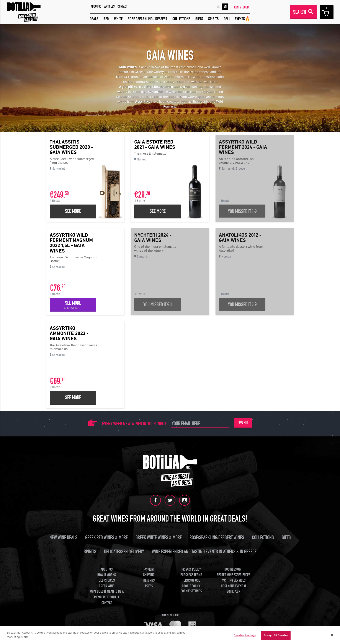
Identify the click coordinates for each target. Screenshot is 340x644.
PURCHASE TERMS (191, 575)
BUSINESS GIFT (234, 569)
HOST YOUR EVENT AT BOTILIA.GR (234, 589)
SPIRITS (213, 19)
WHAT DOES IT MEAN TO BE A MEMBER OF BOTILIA (107, 594)
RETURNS (149, 580)
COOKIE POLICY (191, 586)
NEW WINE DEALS (63, 537)
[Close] (332, 636)
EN (225, 7)
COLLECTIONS (181, 19)
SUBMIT (243, 423)
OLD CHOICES (107, 580)
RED (106, 19)
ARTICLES (110, 7)
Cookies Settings (245, 637)
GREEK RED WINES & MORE (106, 537)
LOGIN (246, 7)
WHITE (118, 19)
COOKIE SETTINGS (191, 591)
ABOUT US (96, 7)
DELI (227, 19)
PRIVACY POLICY (191, 569)
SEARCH (300, 12)
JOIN (236, 7)
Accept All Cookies (276, 637)
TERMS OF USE (191, 580)
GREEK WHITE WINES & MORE (159, 537)
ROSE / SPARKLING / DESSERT (147, 19)
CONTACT (122, 7)
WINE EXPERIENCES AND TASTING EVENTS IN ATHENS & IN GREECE (204, 552)
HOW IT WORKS (107, 575)
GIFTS (199, 19)
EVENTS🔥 (243, 19)
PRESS (149, 586)
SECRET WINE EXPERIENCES (234, 575)
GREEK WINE (107, 586)
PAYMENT (149, 569)
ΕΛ (218, 7)
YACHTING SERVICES (233, 580)
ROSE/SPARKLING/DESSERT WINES (217, 537)
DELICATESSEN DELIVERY (124, 552)
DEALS (94, 19)
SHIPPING (149, 575)
